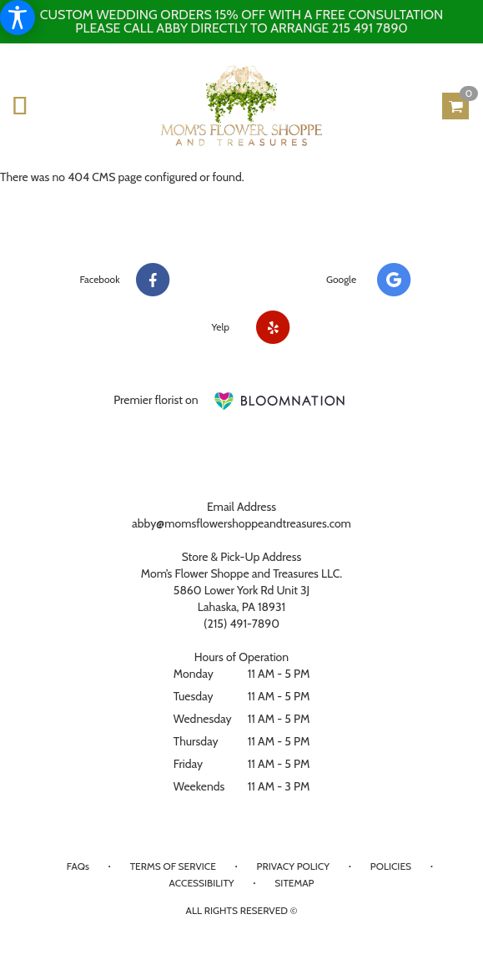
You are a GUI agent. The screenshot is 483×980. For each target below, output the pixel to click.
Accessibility (202, 883)
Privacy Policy (293, 866)
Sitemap (294, 883)
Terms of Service (173, 866)
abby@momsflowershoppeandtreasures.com (241, 523)
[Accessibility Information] (18, 18)
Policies (391, 866)
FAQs (78, 866)
